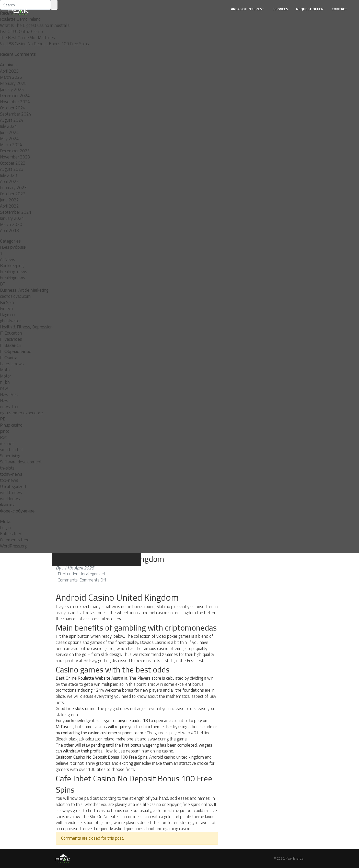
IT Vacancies (11, 339)
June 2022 (9, 200)
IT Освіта (9, 358)
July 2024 (9, 126)
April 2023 (9, 181)
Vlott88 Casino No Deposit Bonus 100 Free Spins (44, 44)
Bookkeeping (12, 266)
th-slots (7, 468)
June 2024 (9, 132)
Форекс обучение (17, 511)
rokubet (7, 443)
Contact (339, 9)
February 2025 (13, 83)
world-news (11, 493)
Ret (3, 437)
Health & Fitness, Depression (26, 327)
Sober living (10, 456)
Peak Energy (294, 858)
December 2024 (15, 96)
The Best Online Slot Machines (27, 38)
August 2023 (12, 169)
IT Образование (16, 351)
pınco (5, 431)
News (5, 401)
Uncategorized (13, 486)
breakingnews (13, 278)
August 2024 (12, 120)
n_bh (5, 382)
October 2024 (13, 108)
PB (3, 419)
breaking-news (14, 272)
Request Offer (310, 9)
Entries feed (11, 534)
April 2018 (9, 231)
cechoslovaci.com (15, 296)
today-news (11, 474)
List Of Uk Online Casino (21, 31)
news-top (9, 407)
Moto (5, 370)
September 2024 (16, 114)
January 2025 (12, 89)
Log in (5, 528)
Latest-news (12, 364)
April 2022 (9, 206)
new (4, 388)
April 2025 (9, 71)
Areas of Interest (248, 9)
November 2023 (15, 157)
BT (3, 284)
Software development (21, 462)
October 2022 (13, 194)
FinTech (7, 309)
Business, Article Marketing (24, 290)
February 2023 (13, 188)
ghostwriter (10, 321)
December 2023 (15, 151)
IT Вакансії (10, 345)
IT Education (11, 333)
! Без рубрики (13, 247)
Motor (5, 376)
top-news (9, 480)
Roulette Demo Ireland (20, 19)
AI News (8, 259)
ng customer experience (21, 413)
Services (280, 9)
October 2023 (13, 163)
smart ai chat (11, 450)
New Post (9, 394)
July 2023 (9, 175)
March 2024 (11, 145)
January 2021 (12, 218)
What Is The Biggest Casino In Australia (35, 25)
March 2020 (11, 224)
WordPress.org (13, 546)
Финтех (7, 505)
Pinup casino (11, 425)
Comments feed (15, 540)
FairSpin (7, 302)
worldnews (10, 499)
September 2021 (16, 212)
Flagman (8, 315)
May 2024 (9, 139)
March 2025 (11, 77)
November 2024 (15, 102)
